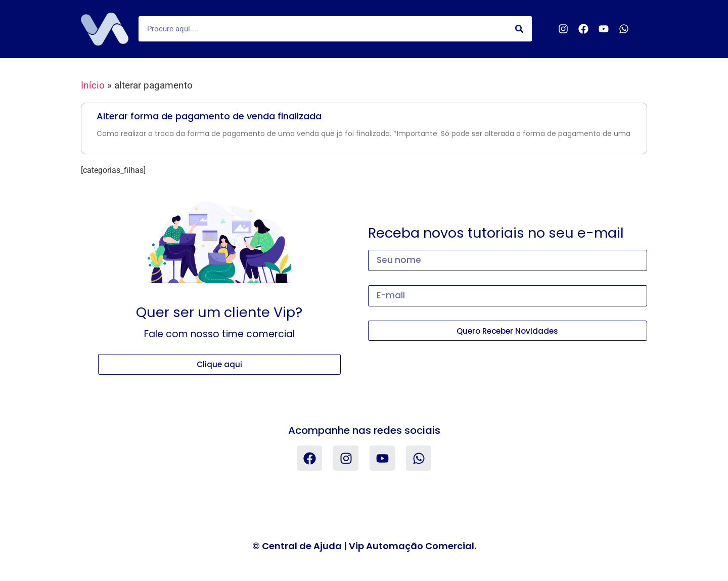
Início (93, 85)
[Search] (519, 29)
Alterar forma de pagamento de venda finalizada (209, 116)
